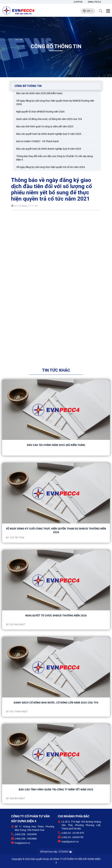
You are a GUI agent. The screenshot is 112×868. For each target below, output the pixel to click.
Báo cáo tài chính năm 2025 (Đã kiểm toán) (56, 445)
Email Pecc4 (94, 2)
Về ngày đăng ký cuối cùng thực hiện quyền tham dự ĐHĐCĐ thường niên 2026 (56, 530)
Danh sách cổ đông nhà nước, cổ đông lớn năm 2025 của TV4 (56, 703)
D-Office (78, 2)
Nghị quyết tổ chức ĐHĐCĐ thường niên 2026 (56, 616)
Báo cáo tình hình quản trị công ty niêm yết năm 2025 (56, 790)
